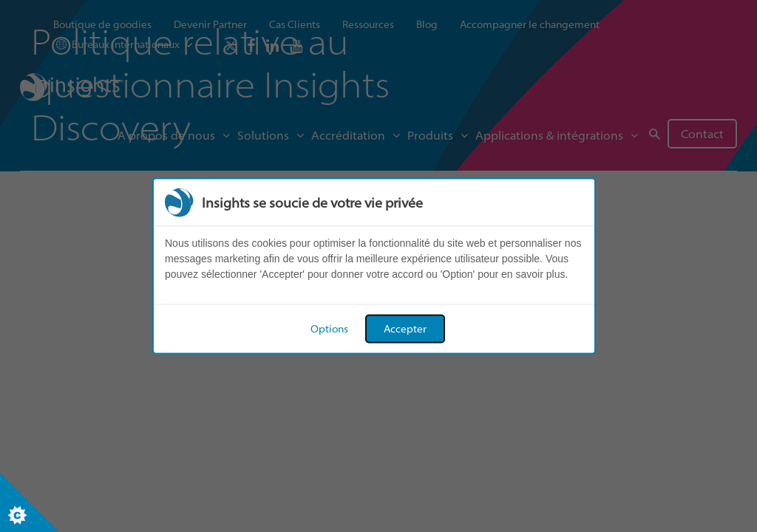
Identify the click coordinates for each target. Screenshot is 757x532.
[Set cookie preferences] (30, 502)
